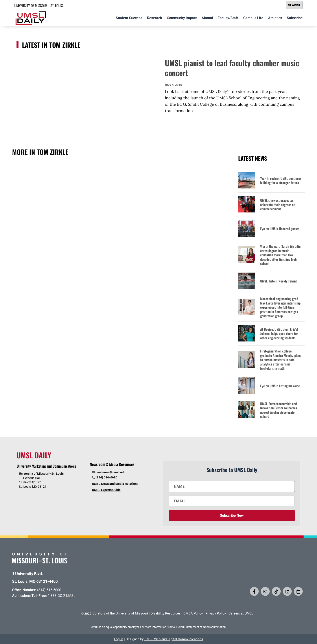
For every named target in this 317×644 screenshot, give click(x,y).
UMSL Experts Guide (106, 490)
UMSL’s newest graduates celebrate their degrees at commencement (277, 205)
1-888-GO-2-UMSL (62, 596)
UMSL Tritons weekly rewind (279, 281)
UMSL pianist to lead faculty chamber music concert (232, 68)
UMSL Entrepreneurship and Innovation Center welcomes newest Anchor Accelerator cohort (279, 410)
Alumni (207, 18)
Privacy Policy (216, 613)
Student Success (129, 18)
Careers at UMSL (241, 613)
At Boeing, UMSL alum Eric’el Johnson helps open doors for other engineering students (279, 334)
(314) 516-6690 (106, 477)
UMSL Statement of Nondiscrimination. (202, 627)
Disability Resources (166, 613)
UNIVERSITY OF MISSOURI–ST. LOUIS (39, 6)
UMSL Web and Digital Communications (174, 639)
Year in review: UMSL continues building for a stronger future (281, 181)
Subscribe (295, 18)
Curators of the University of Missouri (120, 613)
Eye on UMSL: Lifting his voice (280, 386)
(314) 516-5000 (49, 590)
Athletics (275, 18)
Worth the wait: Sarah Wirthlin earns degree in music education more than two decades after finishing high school (280, 255)
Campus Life (253, 18)
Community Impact (182, 18)
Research (155, 18)
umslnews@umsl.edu (111, 472)
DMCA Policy (193, 613)
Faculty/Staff (228, 18)
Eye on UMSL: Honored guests (280, 229)
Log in (119, 639)
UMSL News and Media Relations (115, 484)
